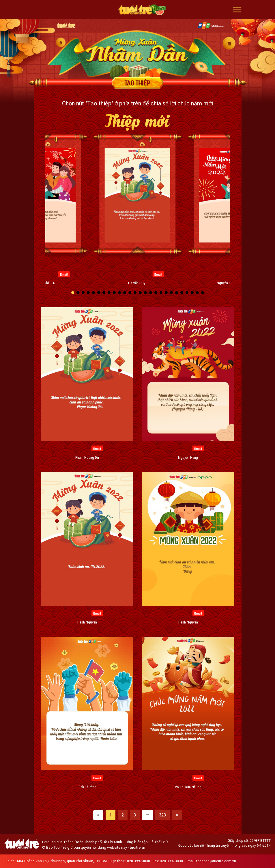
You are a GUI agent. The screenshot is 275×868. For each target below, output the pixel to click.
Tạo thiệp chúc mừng (138, 83)
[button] (237, 10)
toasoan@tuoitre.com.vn (216, 861)
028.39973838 (139, 861)
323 (162, 815)
